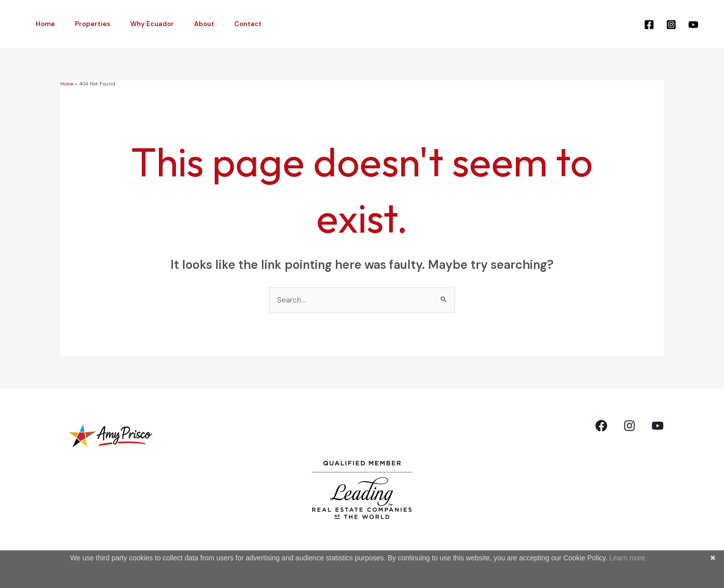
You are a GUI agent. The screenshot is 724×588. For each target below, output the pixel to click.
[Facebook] (649, 25)
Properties (82, 24)
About (179, 24)
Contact (216, 24)
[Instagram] (671, 25)
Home (42, 24)
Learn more (627, 558)
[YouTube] (693, 25)
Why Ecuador (134, 24)
